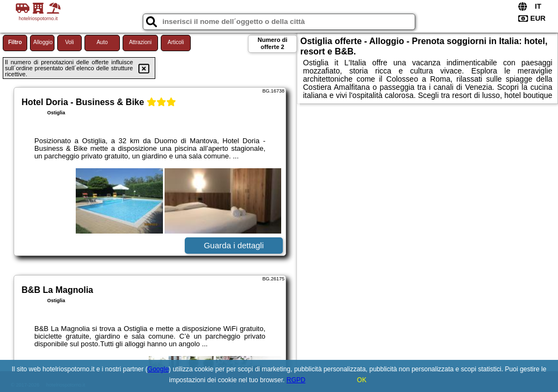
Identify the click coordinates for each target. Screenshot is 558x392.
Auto (102, 42)
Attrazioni (141, 42)
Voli (69, 42)
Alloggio (43, 42)
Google (158, 369)
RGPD (296, 380)
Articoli (175, 42)
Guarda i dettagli (234, 245)
